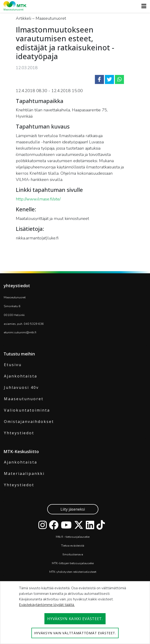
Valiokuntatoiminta (27, 410)
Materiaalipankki (24, 473)
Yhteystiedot (19, 433)
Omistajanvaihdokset (29, 422)
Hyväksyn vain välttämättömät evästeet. (75, 633)
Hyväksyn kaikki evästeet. (75, 619)
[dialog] (75, 613)
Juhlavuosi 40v (21, 387)
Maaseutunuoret (24, 399)
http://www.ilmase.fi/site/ (38, 199)
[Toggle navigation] (142, 6)
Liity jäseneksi (73, 509)
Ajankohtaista (21, 376)
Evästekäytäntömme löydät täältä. (47, 605)
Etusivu (13, 365)
